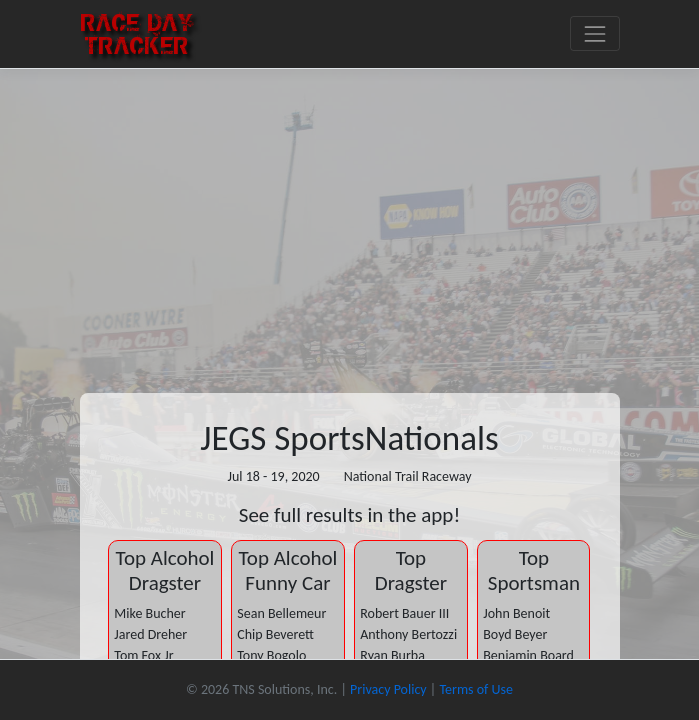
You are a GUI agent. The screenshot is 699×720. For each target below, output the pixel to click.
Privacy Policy (388, 689)
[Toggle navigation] (594, 33)
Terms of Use (476, 689)
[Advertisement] (349, 219)
